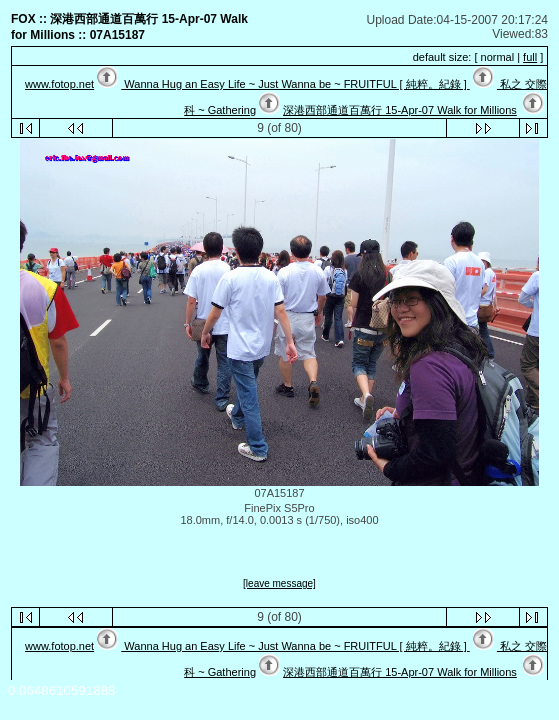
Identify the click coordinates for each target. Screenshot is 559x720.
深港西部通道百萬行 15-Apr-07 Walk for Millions (400, 110)
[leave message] (279, 583)
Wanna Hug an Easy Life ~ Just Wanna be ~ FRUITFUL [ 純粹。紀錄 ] (295, 84)
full (530, 57)
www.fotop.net (59, 84)
